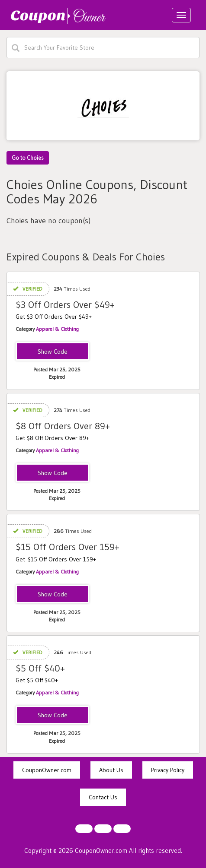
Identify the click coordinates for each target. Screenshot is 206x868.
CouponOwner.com (47, 770)
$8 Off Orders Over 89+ (63, 426)
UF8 (53, 473)
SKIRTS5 (52, 716)
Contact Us (103, 797)
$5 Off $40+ (40, 668)
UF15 (52, 595)
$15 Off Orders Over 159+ (68, 547)
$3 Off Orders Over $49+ (65, 305)
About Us (111, 770)
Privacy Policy (168, 770)
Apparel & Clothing (57, 329)
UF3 (52, 352)
